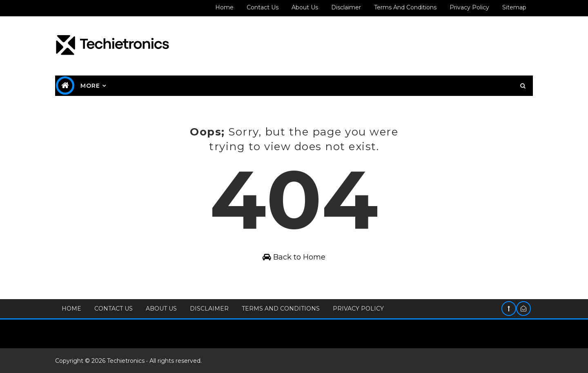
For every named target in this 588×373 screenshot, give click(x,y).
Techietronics (126, 361)
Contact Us (114, 309)
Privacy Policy (358, 309)
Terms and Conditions (405, 7)
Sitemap (514, 7)
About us (305, 7)
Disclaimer (346, 7)
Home (224, 7)
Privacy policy (469, 7)
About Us (161, 309)
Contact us (263, 7)
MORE (90, 86)
